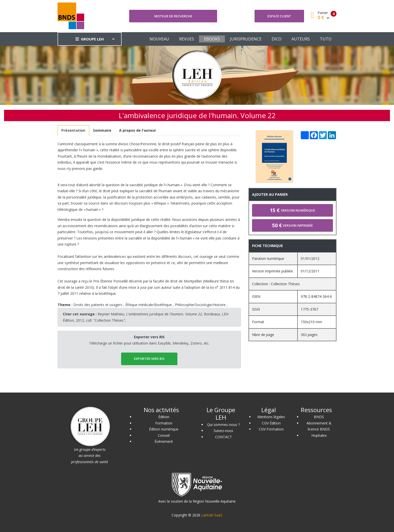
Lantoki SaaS (212, 515)
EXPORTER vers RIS (149, 359)
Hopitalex (319, 435)
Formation (164, 423)
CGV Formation (271, 429)
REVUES (187, 39)
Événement (164, 441)
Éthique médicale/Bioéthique (149, 305)
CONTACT (224, 437)
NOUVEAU (159, 39)
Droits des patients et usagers (98, 305)
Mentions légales (271, 417)
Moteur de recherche (173, 16)
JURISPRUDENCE (246, 39)
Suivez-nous (223, 431)
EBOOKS (212, 39)
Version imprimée (292, 225)
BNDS (319, 417)
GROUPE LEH (90, 39)
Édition (164, 417)
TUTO (326, 39)
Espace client (279, 16)
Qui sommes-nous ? (223, 425)
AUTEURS (301, 39)
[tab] (73, 131)
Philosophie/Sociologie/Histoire (200, 305)
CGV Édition (271, 423)
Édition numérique (164, 429)
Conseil (164, 435)
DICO (277, 39)
